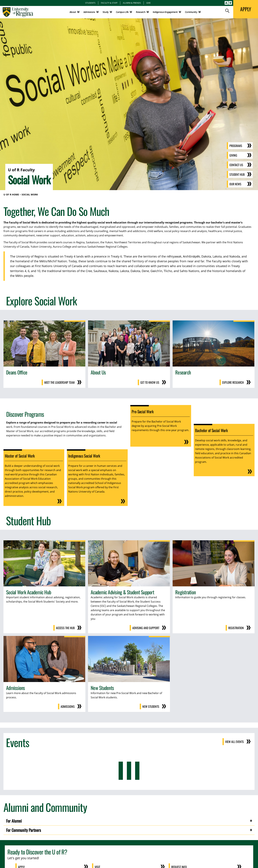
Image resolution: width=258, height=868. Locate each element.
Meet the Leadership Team (59, 382)
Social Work (30, 194)
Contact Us (236, 165)
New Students (151, 706)
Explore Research (233, 382)
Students (90, 3)
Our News (235, 184)
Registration (236, 628)
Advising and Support (146, 628)
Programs (236, 146)
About (73, 12)
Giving (233, 155)
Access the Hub (65, 628)
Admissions (68, 706)
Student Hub (237, 174)
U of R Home (11, 194)
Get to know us (150, 382)
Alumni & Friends (132, 3)
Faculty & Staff (109, 3)
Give (148, 3)
